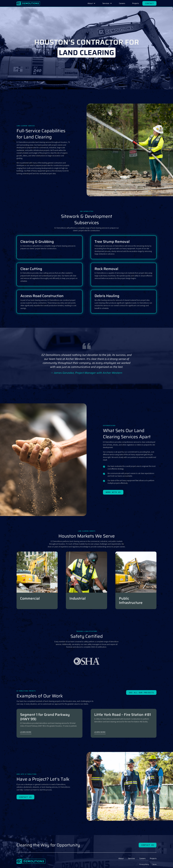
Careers (122, 3)
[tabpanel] (86, 364)
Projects (136, 3)
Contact (149, 3)
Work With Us (113, 492)
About (90, 3)
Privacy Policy (144, 864)
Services (106, 3)
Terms (154, 864)
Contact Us (25, 797)
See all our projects (141, 693)
